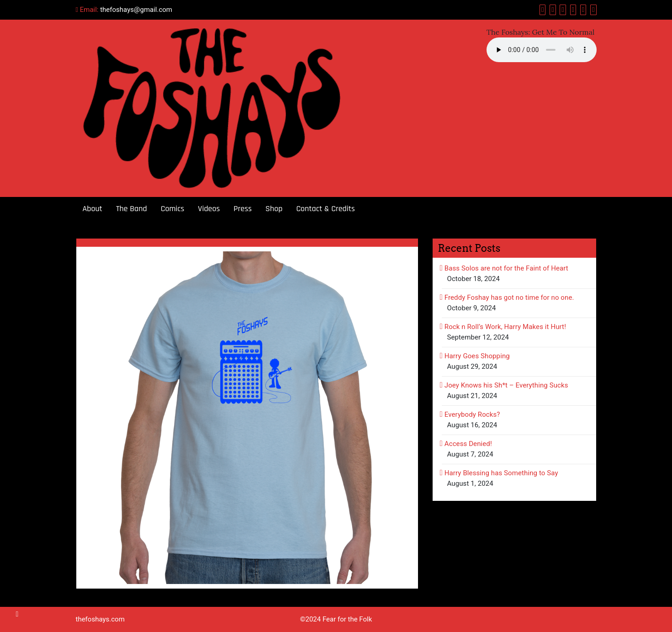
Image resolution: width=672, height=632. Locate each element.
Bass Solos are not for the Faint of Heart (506, 268)
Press (243, 209)
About (93, 209)
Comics (173, 209)
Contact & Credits (325, 209)
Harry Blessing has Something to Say (501, 473)
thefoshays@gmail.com (136, 10)
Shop (274, 209)
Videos (209, 209)
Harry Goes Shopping (477, 356)
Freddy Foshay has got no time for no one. (509, 297)
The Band (132, 209)
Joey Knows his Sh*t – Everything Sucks (506, 385)
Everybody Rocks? (472, 414)
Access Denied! (468, 444)
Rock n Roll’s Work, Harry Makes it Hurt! (505, 327)
